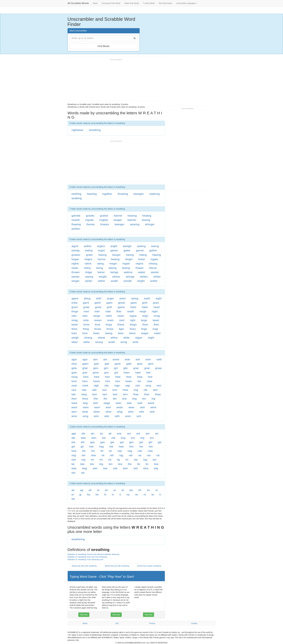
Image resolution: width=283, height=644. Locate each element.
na (128, 494)
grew (96, 372)
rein (104, 390)
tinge (144, 329)
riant (122, 320)
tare (95, 394)
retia (86, 320)
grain (156, 303)
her (141, 446)
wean (120, 407)
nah (140, 451)
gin (73, 446)
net (83, 455)
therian (91, 224)
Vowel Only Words (132, 3)
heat (140, 377)
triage (89, 272)
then (74, 399)
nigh (96, 385)
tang (84, 394)
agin (85, 359)
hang (74, 377)
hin (93, 451)
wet (136, 468)
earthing (76, 194)
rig (118, 460)
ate (73, 438)
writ (139, 416)
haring (130, 255)
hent (74, 381)
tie (139, 464)
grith (109, 307)
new (93, 455)
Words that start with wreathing (84, 566)
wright (141, 281)
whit (152, 412)
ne (136, 494)
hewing (115, 259)
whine (114, 338)
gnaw (158, 368)
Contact (194, 623)
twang (109, 333)
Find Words (104, 46)
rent (115, 390)
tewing (126, 268)
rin (127, 460)
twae (74, 403)
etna (74, 364)
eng (123, 438)
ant (138, 433)
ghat (85, 368)
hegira (88, 259)
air (101, 433)
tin (147, 464)
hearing (132, 216)
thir (106, 399)
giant (134, 303)
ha (89, 494)
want (74, 407)
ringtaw (104, 220)
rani (159, 385)
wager (145, 333)
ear (104, 438)
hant (86, 377)
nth (112, 455)
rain (138, 385)
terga (109, 324)
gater (109, 303)
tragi (155, 329)
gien (96, 368)
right (133, 320)
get (141, 442)
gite (126, 368)
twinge (114, 272)
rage (117, 385)
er (157, 490)
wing (85, 416)
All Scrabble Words (78, 3)
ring (136, 390)
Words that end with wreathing (117, 566)
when (97, 412)
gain (96, 364)
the (130, 464)
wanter (76, 277)
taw (82, 464)
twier (121, 333)
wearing (135, 224)
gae (92, 442)
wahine (128, 272)
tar (73, 464)
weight (103, 277)
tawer (156, 320)
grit (116, 372)
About (85, 623)
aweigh (127, 246)
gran (74, 372)
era (133, 438)
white (126, 338)
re (145, 494)
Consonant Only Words (111, 3)
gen (131, 442)
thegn (133, 324)
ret (101, 460)
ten (111, 464)
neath (131, 311)
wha (146, 468)
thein (145, 324)
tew (120, 464)
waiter (142, 272)
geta (74, 368)
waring (89, 277)
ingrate (89, 220)
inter (97, 311)
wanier (155, 272)
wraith (114, 281)
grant (75, 307)
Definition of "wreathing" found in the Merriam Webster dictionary (94, 554)
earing (155, 246)
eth (83, 442)
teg (101, 464)
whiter (157, 277)
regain (126, 263)
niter (74, 316)
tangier (118, 220)
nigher (75, 263)
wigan (139, 338)
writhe (154, 281)
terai (97, 324)
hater (145, 307)
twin (96, 403)
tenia (86, 324)
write (135, 342)
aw (131, 490)
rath (94, 390)
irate (108, 311)
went (153, 407)
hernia (101, 259)
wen (125, 468)
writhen (76, 229)
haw (121, 446)
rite (146, 390)
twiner (101, 272)
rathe (109, 316)
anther (88, 246)
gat (122, 442)
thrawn (76, 272)
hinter (142, 259)
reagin (113, 263)
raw (74, 460)
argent (101, 246)
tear (115, 394)
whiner (116, 277)
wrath (112, 342)
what (85, 412)
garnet (140, 250)
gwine (121, 307)
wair (129, 403)
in (113, 494)
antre (123, 298)
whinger (150, 224)
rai (140, 455)
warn (97, 407)
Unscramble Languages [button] (187, 3)
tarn (105, 394)
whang (88, 338)
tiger (121, 329)
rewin (110, 320)
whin (131, 412)
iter (139, 381)
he (97, 494)
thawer (140, 268)
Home (95, 3)
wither (102, 281)
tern (125, 394)
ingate (154, 259)
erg (142, 438)
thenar (153, 268)
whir (142, 412)
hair (148, 372)
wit (83, 473)
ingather (107, 194)
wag (84, 468)
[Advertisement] (115, 81)
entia (74, 303)
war (105, 468)
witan (75, 342)
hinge (75, 311)
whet (108, 412)
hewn (97, 381)
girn (106, 368)
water (157, 333)
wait (140, 403)
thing (86, 329)
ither (119, 311)
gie (160, 442)
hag (101, 446)
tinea (133, 329)
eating (89, 250)
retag (75, 320)
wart (108, 407)
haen (127, 372)
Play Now (84, 615)
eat (113, 438)
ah (90, 490)
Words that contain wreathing (149, 566)
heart (157, 307)
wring (124, 342)
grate (86, 307)
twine (132, 333)
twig (85, 403)
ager (74, 359)
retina (87, 268)
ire (110, 451)
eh (140, 490)
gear (140, 364)
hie (84, 451)
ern (152, 438)
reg (83, 460)
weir (143, 407)
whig (120, 412)
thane (121, 324)
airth (99, 298)
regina (139, 263)
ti (160, 494)
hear (129, 377)
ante (127, 359)
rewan (98, 320)
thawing (76, 224)
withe (87, 342)
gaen (85, 364)
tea (92, 464)
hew (74, 451)
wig (156, 468)
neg (74, 455)
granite (90, 216)
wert (74, 412)
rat (158, 455)
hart (107, 377)
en (148, 490)
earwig (75, 250)
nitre (85, 316)
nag (130, 451)
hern (85, 381)
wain (118, 403)
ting (134, 399)
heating (147, 216)
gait (107, 364)
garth (98, 303)
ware (86, 407)
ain (93, 433)
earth (147, 298)
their (156, 324)
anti (138, 359)
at (123, 490)
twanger (120, 224)
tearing (146, 220)
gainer (114, 250)
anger (110, 298)
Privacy (152, 623)
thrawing (123, 194)
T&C (117, 623)
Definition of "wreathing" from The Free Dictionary (87, 557)
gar (112, 442)
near (150, 381)
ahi (83, 433)
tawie (75, 324)
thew (85, 399)
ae (73, 490)
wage (107, 403)
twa (156, 464)
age (74, 433)
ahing (87, 298)
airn (95, 359)
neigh (143, 311)
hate (118, 377)
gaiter (127, 250)
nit (103, 455)
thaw (158, 394)
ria (110, 460)
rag (121, 455)
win (74, 473)
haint (133, 307)
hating (143, 255)
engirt (101, 250)
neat (74, 385)
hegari (75, 259)
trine (85, 333)
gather (153, 250)
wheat (101, 338)
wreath (128, 281)
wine (74, 416)
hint (108, 381)
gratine (104, 216)
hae (91, 446)
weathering (78, 539)
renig (157, 316)
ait (110, 433)
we (73, 499)
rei (92, 460)
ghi (151, 442)
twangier (139, 194)
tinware (105, 224)
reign (145, 316)
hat (111, 446)
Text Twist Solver (166, 3)
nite (106, 385)
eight (159, 298)
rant (74, 390)
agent (75, 298)
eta (73, 442)
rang (148, 385)
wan (95, 468)
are (148, 433)
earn (148, 359)
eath (159, 359)
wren (128, 416)
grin (106, 372)
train (74, 333)
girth (145, 303)
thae (136, 394)
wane (151, 403)
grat (85, 372)
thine (74, 329)
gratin (89, 255)
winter (89, 281)
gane (118, 364)
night (155, 311)
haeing (102, 255)
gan (103, 442)
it (120, 494)
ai (98, 490)
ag (81, 490)
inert (86, 311)
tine (124, 399)
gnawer (76, 255)
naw (150, 451)
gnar (136, 368)
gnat (147, 368)
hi (105, 494)
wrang (99, 342)
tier (115, 399)
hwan (129, 381)
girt (116, 368)
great (98, 307)
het (151, 446)
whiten (144, 277)
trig (153, 399)
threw (110, 329)
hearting (92, 194)
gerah (122, 303)
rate (84, 390)
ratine (88, 263)
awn (94, 438)
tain (74, 394)
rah (131, 455)
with (117, 416)
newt (85, 385)
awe (83, 438)
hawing (157, 255)
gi (80, 494)
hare (97, 377)
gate (129, 364)
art (157, 433)
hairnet (118, 216)
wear (131, 407)
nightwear (77, 130)
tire (144, 399)
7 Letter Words (149, 3)
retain (75, 268)
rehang (153, 263)
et (73, 494)
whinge (130, 277)
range (97, 316)
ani (129, 433)
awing (135, 298)
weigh (75, 338)
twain (96, 333)
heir (150, 377)
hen (131, 446)
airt (105, 359)
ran (149, 455)
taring (100, 268)
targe (144, 320)
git (82, 446)
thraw (98, 329)
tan (155, 460)
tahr (155, 390)
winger (75, 281)
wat (115, 468)
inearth (76, 220)
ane (119, 433)
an (106, 490)
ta (153, 494)
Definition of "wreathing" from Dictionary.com (85, 560)
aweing (141, 246)
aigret (75, 246)
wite (107, 416)
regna (133, 316)
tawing (113, 268)
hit (102, 451)
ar (115, 490)
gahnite (76, 216)
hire (118, 381)
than (147, 394)
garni (86, 303)
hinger (129, 259)
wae (74, 468)
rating (100, 263)
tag (145, 460)
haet (138, 372)
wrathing (77, 198)
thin (96, 399)
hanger (116, 255)
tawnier (132, 220)
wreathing (95, 130)
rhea (125, 390)
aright (114, 246)
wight (151, 338)
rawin (121, 316)
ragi (128, 385)
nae (120, 451)
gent (151, 364)
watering (154, 194)
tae (136, 460)
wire (96, 416)
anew (116, 359)
